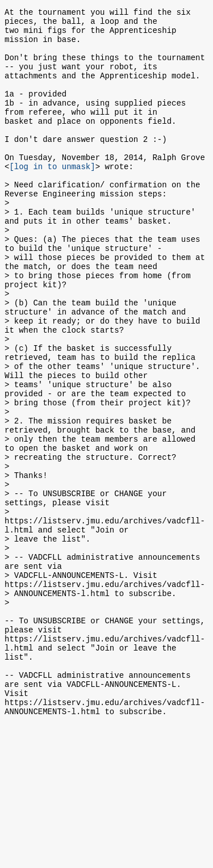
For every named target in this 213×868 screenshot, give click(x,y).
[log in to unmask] (52, 197)
